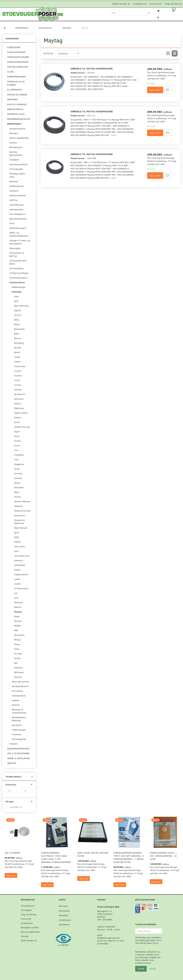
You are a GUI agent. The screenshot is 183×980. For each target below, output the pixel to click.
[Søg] (149, 13)
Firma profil (155, 4)
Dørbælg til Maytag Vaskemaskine (92, 68)
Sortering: (49, 53)
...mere (113, 135)
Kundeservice (140, 4)
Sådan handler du (121, 4)
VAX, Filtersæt (13, 853)
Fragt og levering (173, 4)
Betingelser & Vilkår (30, 927)
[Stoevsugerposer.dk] (33, 14)
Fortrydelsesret (28, 906)
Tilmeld (141, 969)
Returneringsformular (30, 932)
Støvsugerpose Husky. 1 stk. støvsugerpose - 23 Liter (163, 856)
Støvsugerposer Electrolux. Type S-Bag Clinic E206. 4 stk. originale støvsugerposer (56, 857)
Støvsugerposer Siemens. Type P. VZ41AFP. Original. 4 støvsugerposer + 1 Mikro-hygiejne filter (129, 857)
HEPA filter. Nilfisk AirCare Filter (93, 854)
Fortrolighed (26, 910)
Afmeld (153, 969)
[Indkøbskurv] (175, 11)
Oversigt (25, 936)
